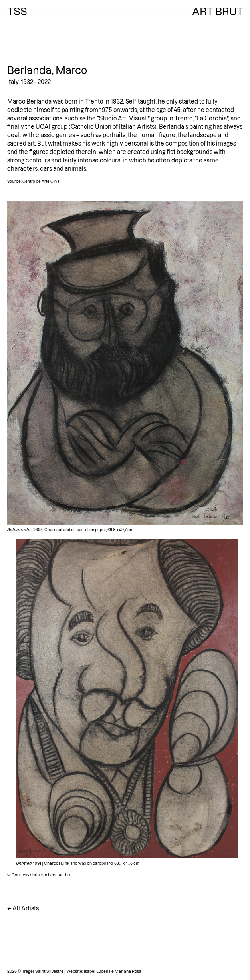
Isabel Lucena (97, 971)
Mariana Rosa (128, 971)
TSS (17, 12)
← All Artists (23, 908)
